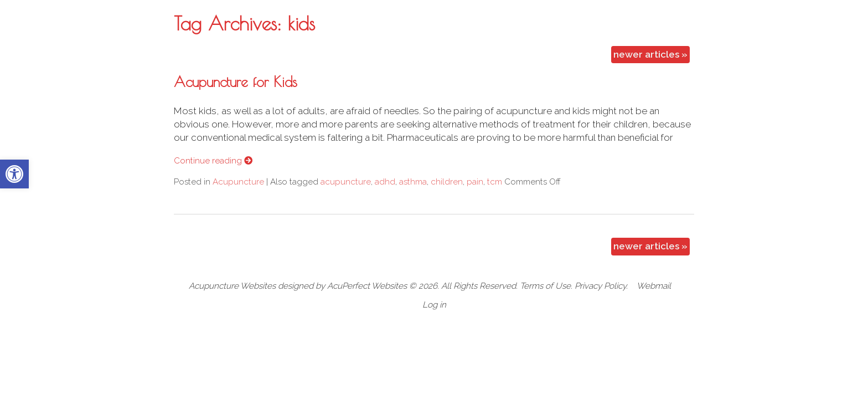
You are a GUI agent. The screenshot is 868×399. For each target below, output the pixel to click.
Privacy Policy (600, 286)
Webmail (654, 286)
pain (475, 182)
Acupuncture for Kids (236, 81)
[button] (14, 174)
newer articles (650, 54)
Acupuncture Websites (232, 286)
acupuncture (346, 182)
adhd (385, 182)
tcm (495, 182)
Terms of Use (545, 286)
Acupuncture (238, 182)
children (447, 182)
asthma (413, 182)
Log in (434, 305)
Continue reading (213, 161)
